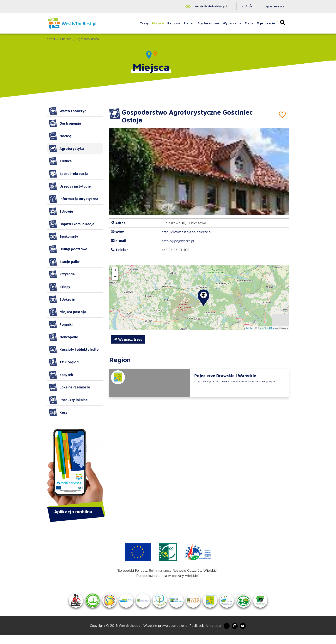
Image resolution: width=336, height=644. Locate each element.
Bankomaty (64, 236)
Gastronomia (65, 123)
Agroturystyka (88, 39)
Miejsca (158, 23)
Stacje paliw (64, 262)
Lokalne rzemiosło (70, 387)
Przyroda (62, 274)
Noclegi (61, 136)
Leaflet (250, 328)
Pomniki (61, 324)
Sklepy (60, 287)
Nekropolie (64, 337)
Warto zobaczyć (68, 111)
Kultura (60, 161)
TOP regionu (65, 362)
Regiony (174, 23)
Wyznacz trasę (128, 339)
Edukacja (62, 299)
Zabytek (61, 375)
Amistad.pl (209, 634)
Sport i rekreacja (68, 174)
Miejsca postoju (67, 312)
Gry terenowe (208, 23)
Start (51, 39)
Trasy (144, 23)
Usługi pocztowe (68, 249)
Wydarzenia (232, 23)
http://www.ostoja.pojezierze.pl (186, 232)
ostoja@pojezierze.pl (178, 241)
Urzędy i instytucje (70, 186)
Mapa (249, 23)
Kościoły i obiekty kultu (74, 350)
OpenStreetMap (266, 328)
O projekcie (266, 23)
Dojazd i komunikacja (72, 224)
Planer (189, 23)
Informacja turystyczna (74, 199)
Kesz (58, 412)
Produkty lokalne (68, 400)
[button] (281, 171)
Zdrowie (61, 211)
